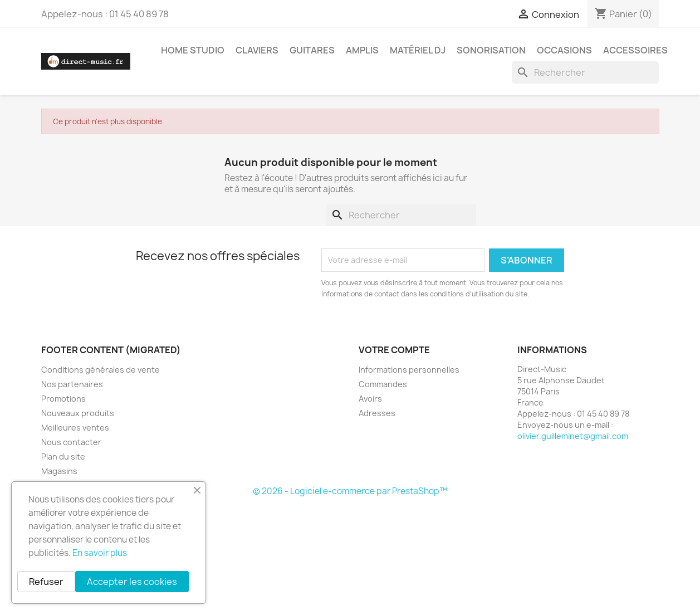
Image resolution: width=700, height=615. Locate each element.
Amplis (362, 50)
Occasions (564, 50)
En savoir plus (100, 553)
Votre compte (394, 350)
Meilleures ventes (75, 428)
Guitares (312, 50)
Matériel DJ (418, 50)
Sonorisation (491, 50)
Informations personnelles (409, 370)
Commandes (383, 384)
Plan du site (63, 457)
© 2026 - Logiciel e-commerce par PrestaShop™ (350, 491)
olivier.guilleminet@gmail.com (573, 436)
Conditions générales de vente (101, 370)
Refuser (46, 582)
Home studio (193, 50)
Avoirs (370, 399)
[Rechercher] (585, 72)
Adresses (377, 413)
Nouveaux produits (78, 413)
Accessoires (635, 50)
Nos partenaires (72, 384)
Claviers (257, 50)
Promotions (63, 399)
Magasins (59, 471)
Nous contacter (71, 442)
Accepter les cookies (132, 582)
